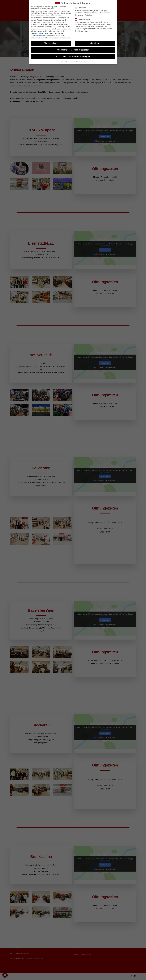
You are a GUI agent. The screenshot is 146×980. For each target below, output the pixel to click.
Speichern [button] (95, 43)
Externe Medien (83, 19)
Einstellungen (46, 38)
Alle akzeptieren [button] (51, 43)
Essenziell (81, 8)
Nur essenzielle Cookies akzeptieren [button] (73, 50)
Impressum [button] (83, 62)
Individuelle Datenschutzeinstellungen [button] (73, 57)
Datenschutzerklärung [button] (74, 62)
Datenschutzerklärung (39, 36)
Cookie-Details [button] (63, 62)
